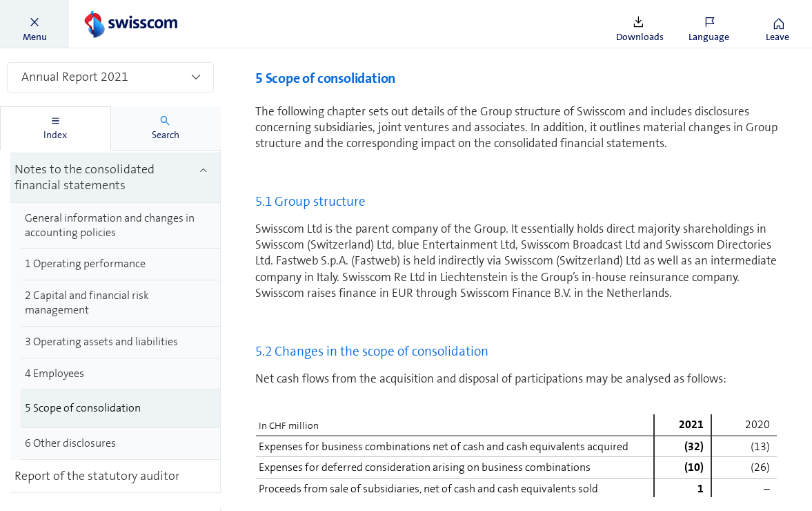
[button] (34, 24)
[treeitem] (121, 161)
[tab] (56, 128)
